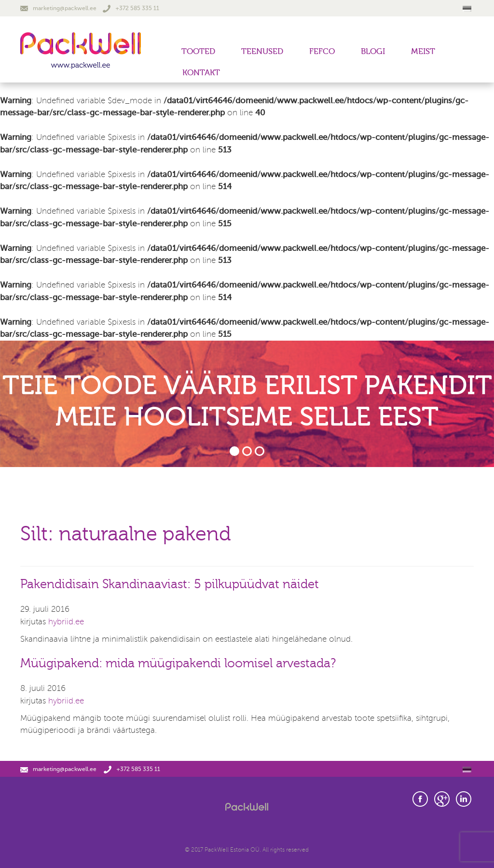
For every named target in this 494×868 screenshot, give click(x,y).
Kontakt (201, 73)
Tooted (198, 51)
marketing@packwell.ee (58, 8)
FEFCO (322, 51)
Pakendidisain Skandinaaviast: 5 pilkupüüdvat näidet (170, 584)
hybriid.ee (66, 622)
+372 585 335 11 (131, 8)
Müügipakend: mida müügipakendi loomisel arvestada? (178, 663)
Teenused (262, 51)
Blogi (373, 51)
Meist (423, 51)
